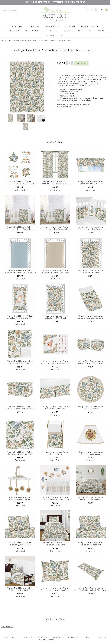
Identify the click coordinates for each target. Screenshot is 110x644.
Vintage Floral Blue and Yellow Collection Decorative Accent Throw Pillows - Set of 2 (55, 589)
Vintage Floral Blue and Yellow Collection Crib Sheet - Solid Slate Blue (20, 271)
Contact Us (23, 638)
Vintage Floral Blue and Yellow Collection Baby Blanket (20, 362)
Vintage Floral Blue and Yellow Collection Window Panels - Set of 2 (55, 183)
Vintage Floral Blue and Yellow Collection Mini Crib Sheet (55, 317)
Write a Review (7, 627)
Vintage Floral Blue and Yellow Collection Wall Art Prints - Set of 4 (20, 183)
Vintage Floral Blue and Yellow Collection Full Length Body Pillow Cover (91, 589)
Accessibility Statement (47, 640)
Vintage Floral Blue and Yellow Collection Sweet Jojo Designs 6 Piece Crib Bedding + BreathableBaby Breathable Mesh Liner (55, 228)
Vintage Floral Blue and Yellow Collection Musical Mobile (20, 498)
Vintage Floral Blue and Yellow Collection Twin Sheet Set (91, 544)
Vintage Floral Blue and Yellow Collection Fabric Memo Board (20, 453)
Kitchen (101, 31)
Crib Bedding (35, 26)
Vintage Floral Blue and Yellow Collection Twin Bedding (55, 544)
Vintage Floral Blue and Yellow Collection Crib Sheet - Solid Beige (55, 271)
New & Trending (18, 26)
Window (80, 31)
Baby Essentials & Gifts (34, 31)
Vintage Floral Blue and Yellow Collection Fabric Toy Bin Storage (20, 408)
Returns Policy (73, 638)
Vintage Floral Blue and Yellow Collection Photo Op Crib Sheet (20, 317)
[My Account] (96, 9)
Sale (63, 35)
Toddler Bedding (52, 26)
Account (89, 9)
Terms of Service (58, 638)
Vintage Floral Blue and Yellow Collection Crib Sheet (91, 271)
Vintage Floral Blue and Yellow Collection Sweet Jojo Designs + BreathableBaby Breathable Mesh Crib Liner (91, 228)
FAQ (14, 638)
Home (3, 40)
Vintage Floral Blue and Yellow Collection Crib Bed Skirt (55, 408)
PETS (91, 31)
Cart (102, 9)
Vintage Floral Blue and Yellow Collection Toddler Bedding (20, 589)
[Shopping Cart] (106, 9)
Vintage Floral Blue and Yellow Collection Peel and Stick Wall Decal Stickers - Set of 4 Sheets (55, 498)
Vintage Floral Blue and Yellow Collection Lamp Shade (91, 453)
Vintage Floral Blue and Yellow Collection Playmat (91, 408)
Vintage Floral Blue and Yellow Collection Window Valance (91, 183)
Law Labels (85, 638)
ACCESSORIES (50, 35)
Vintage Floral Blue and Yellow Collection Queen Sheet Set (20, 544)
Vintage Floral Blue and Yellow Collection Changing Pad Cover (91, 317)
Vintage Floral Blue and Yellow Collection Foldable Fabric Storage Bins (91, 362)
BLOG (32, 638)
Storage (68, 31)
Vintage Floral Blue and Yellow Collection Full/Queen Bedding (91, 498)
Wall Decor (53, 31)
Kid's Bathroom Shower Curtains (27, 40)
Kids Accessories (12, 31)
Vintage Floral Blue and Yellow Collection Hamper (55, 453)
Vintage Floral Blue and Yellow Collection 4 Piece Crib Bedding (20, 228)
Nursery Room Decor (89, 26)
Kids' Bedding (70, 26)
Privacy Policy (43, 638)
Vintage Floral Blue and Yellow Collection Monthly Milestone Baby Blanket (55, 362)
